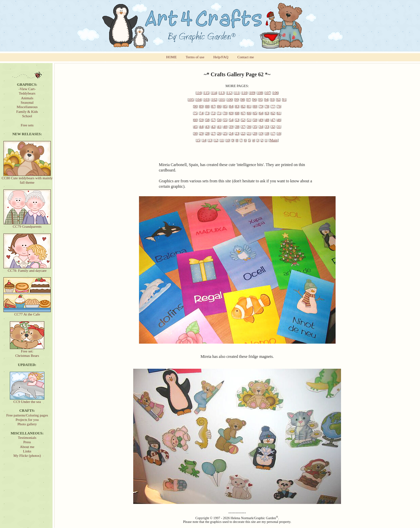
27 (213, 133)
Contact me (246, 57)
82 (243, 106)
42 (213, 127)
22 (243, 133)
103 (206, 99)
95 (261, 99)
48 (267, 120)
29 (202, 133)
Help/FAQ (221, 57)
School (27, 116)
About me (27, 447)
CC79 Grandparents (27, 225)
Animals (27, 98)
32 (273, 127)
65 (255, 113)
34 (261, 127)
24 (231, 133)
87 (213, 106)
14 (204, 140)
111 (237, 93)
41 (219, 127)
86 (219, 106)
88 (207, 106)
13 (210, 140)
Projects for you (27, 420)
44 (202, 127)
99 (237, 99)
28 (207, 133)
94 (267, 99)
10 (228, 140)
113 (222, 93)
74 (202, 113)
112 (229, 93)
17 (273, 133)
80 (255, 106)
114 (214, 93)
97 (249, 99)
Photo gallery (27, 424)
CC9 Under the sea (27, 400)
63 (267, 113)
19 (261, 133)
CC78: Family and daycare (27, 269)
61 (279, 113)
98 (243, 99)
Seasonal (27, 103)
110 (244, 93)
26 (219, 133)
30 (195, 133)
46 (279, 120)
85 (225, 106)
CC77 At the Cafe (27, 313)
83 (237, 106)
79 (261, 106)
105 (191, 99)
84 (231, 106)
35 (255, 127)
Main (274, 140)
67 (243, 113)
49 (261, 120)
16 (279, 133)
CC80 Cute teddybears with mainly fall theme (27, 179)
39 (231, 127)
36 (249, 127)
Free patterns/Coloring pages (27, 415)
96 (254, 99)
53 (237, 120)
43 (207, 127)
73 (207, 113)
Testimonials (27, 438)
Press (27, 442)
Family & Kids (27, 112)
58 (207, 120)
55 (225, 120)
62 (273, 113)
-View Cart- (27, 89)
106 (276, 93)
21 (249, 133)
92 (278, 99)
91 (284, 99)
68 (237, 113)
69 (231, 113)
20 (255, 133)
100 (230, 99)
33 (267, 127)
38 (237, 127)
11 (222, 140)
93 (272, 99)
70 (225, 113)
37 (243, 127)
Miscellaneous (27, 107)
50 (255, 120)
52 (243, 120)
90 (195, 106)
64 (261, 113)
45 (195, 127)
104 (199, 99)
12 (216, 140)
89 (202, 106)
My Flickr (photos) (27, 456)
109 (252, 93)
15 (198, 140)
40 (225, 127)
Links (27, 451)
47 (273, 120)
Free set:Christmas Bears (27, 352)
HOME (171, 57)
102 (214, 99)
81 (249, 106)
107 (268, 93)
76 (279, 106)
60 (195, 120)
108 (260, 93)
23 (237, 133)
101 (222, 99)
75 (195, 113)
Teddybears (27, 93)
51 (249, 120)
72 (213, 113)
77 (273, 106)
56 (219, 120)
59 (202, 120)
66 (249, 113)
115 (206, 93)
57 (213, 120)
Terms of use (195, 57)
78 (267, 106)
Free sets (27, 125)
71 (219, 113)
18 (267, 133)
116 (199, 93)
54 (231, 120)
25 (225, 133)
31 (279, 127)
